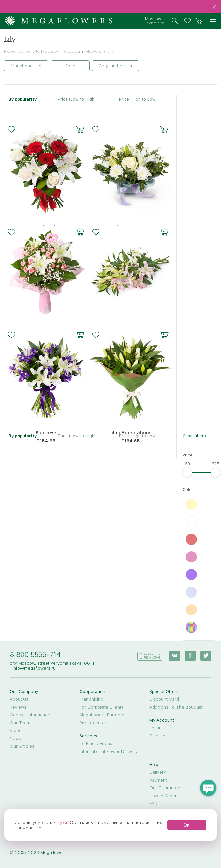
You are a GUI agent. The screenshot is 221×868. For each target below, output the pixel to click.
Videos (17, 730)
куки (62, 822)
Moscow (153, 19)
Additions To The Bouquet (176, 707)
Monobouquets (26, 66)
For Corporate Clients (102, 707)
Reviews (18, 707)
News (15, 738)
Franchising (91, 699)
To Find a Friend (96, 743)
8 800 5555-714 (35, 655)
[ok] (190, 656)
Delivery (158, 772)
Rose (70, 66)
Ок (187, 825)
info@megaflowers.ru (34, 668)
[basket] (199, 21)
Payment (158, 780)
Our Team (20, 723)
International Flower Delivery (109, 751)
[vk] (175, 656)
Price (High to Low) (138, 99)
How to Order (163, 796)
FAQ (154, 803)
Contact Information (30, 715)
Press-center (93, 723)
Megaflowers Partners (102, 715)
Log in (155, 728)
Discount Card (164, 699)
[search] (175, 21)
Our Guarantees (166, 788)
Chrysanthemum (115, 66)
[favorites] (189, 21)
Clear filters (194, 436)
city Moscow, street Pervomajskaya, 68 (50, 663)
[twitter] (206, 656)
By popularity (22, 99)
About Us (19, 699)
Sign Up (157, 736)
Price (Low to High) (77, 99)
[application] (150, 656)
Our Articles (22, 746)
